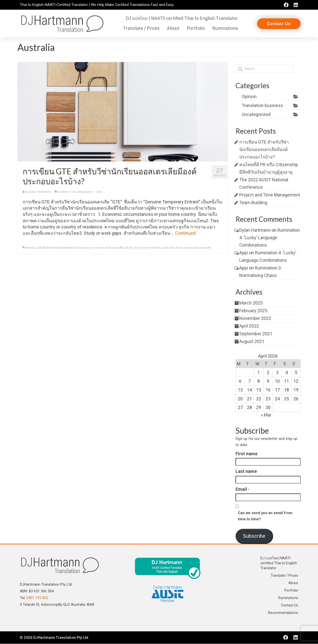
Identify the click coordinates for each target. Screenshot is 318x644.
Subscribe (254, 536)
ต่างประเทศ (98, 248)
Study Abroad (65, 248)
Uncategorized (82, 192)
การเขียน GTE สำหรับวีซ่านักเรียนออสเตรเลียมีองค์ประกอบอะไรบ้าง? (264, 150)
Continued (185, 233)
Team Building (253, 203)
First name (246, 454)
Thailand (79, 248)
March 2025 (251, 303)
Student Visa (50, 248)
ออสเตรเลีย (168, 248)
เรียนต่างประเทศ (184, 248)
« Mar (266, 415)
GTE (39, 248)
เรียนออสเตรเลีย (202, 248)
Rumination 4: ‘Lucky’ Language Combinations (270, 238)
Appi (244, 253)
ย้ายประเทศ (141, 248)
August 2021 (252, 342)
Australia (31, 248)
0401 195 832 (37, 598)
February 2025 (253, 311)
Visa (88, 248)
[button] (279, 24)
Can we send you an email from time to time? (265, 516)
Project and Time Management (270, 195)
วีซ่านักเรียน (155, 248)
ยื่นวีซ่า (130, 248)
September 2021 (256, 334)
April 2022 (249, 326)
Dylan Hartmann (40, 192)
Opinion (249, 97)
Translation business (262, 106)
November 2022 (255, 319)
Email (241, 489)
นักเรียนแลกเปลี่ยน (115, 248)
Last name (246, 472)
